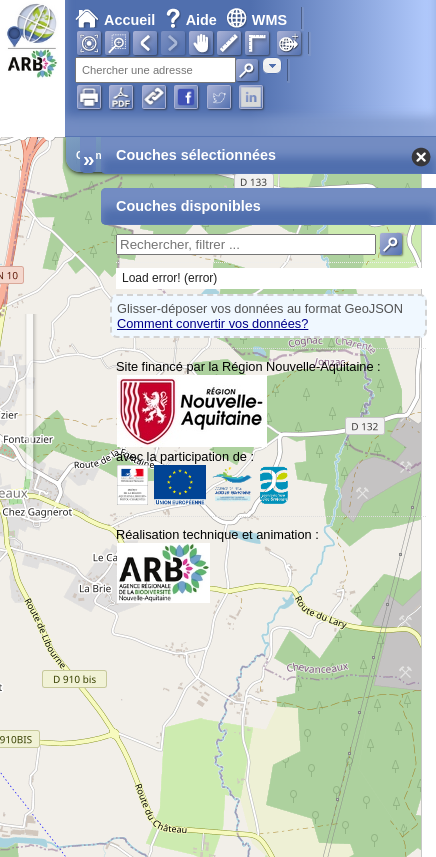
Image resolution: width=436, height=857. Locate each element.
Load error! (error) (169, 278)
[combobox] (272, 65)
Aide (193, 20)
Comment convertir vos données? (212, 323)
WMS (256, 20)
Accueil (115, 20)
